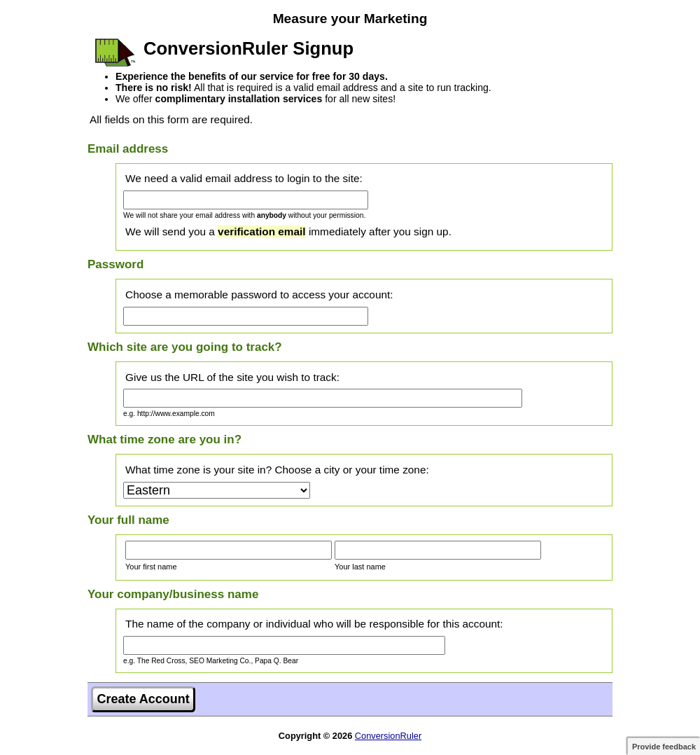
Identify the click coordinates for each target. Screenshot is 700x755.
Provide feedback (664, 747)
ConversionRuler (388, 736)
